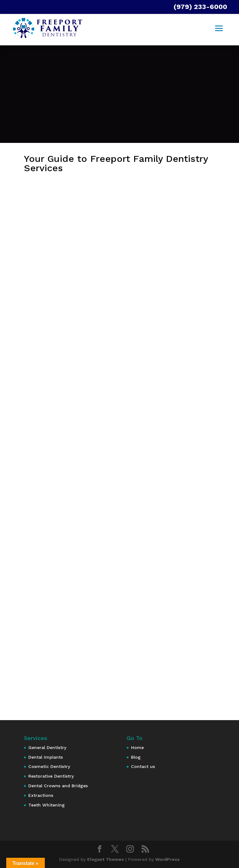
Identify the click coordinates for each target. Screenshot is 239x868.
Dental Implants (46, 757)
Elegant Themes (105, 859)
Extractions (41, 795)
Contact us (143, 766)
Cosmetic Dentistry (49, 766)
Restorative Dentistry (51, 776)
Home (137, 747)
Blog (136, 757)
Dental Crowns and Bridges (58, 786)
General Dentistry (47, 747)
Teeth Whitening (47, 805)
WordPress (167, 859)
